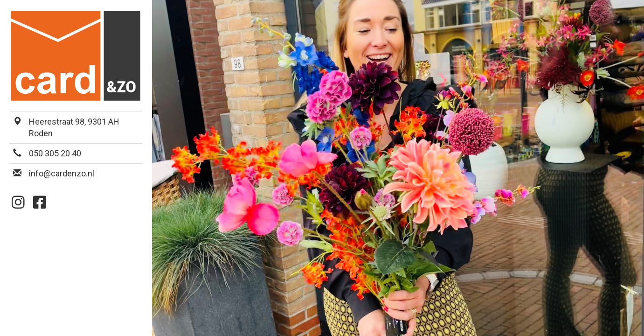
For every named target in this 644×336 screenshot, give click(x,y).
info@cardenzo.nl (62, 173)
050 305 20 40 (55, 153)
